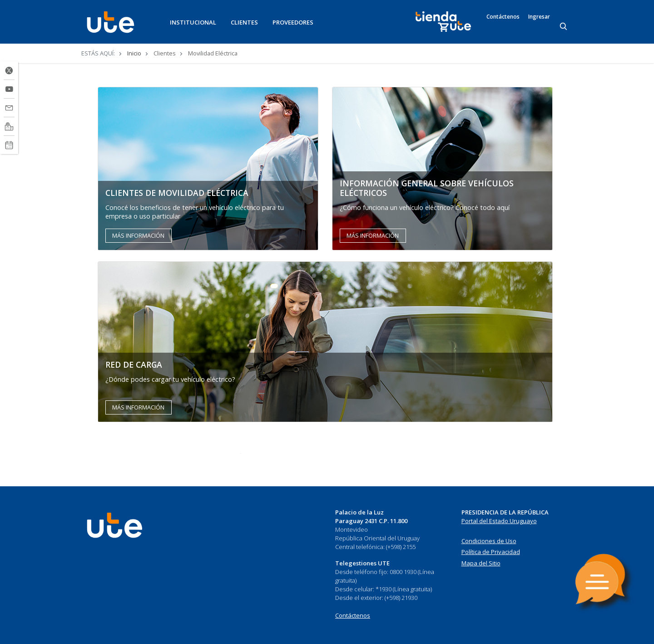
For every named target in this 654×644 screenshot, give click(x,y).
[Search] (564, 27)
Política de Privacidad (491, 552)
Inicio (134, 53)
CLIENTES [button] (244, 22)
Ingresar (539, 17)
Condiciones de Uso (489, 541)
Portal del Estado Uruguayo (499, 521)
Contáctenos (503, 17)
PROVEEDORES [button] (293, 22)
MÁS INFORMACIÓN (138, 235)
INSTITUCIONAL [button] (193, 22)
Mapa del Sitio (481, 563)
